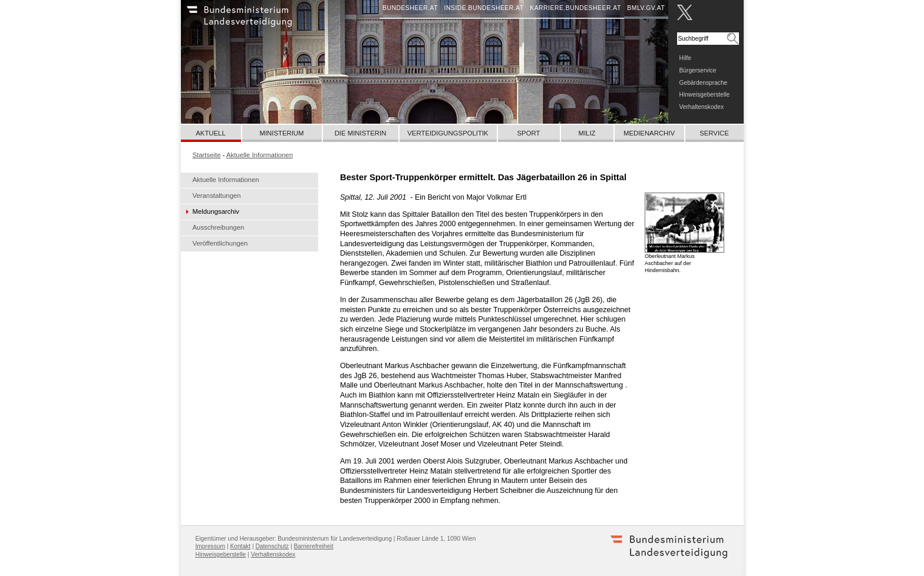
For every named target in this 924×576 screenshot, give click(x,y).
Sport (529, 133)
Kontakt (240, 546)
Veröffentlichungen (220, 243)
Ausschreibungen (219, 227)
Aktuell (211, 133)
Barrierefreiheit (314, 546)
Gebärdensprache (704, 83)
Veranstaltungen (217, 196)
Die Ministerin (361, 133)
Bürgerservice (698, 70)
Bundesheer (255, 21)
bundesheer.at (410, 8)
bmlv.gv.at (646, 8)
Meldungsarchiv (216, 211)
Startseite (207, 155)
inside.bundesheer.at (484, 8)
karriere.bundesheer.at (575, 8)
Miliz (587, 133)
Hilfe (685, 58)
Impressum (211, 546)
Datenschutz (272, 546)
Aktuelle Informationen (226, 180)
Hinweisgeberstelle (705, 95)
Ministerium (281, 133)
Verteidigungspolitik (448, 133)
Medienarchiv (649, 133)
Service (714, 133)
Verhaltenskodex (702, 107)
